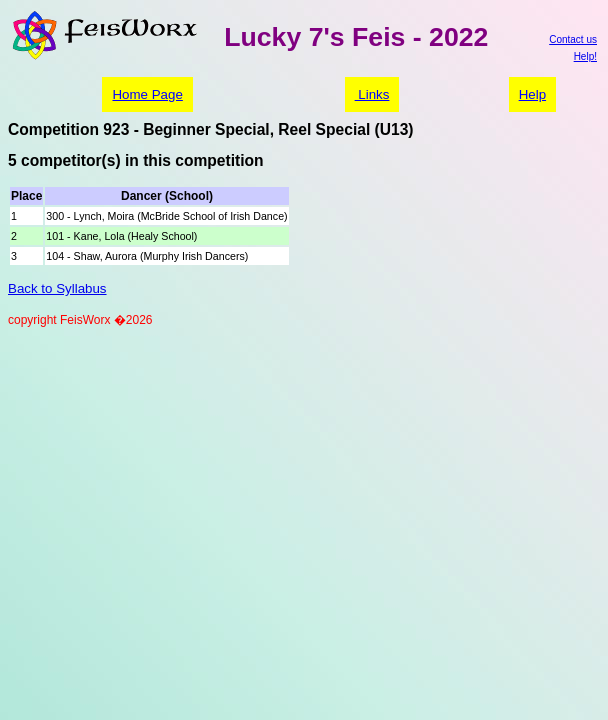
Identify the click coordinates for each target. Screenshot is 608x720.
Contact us (573, 39)
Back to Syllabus (57, 288)
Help (532, 94)
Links (372, 94)
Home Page (147, 94)
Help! (585, 56)
